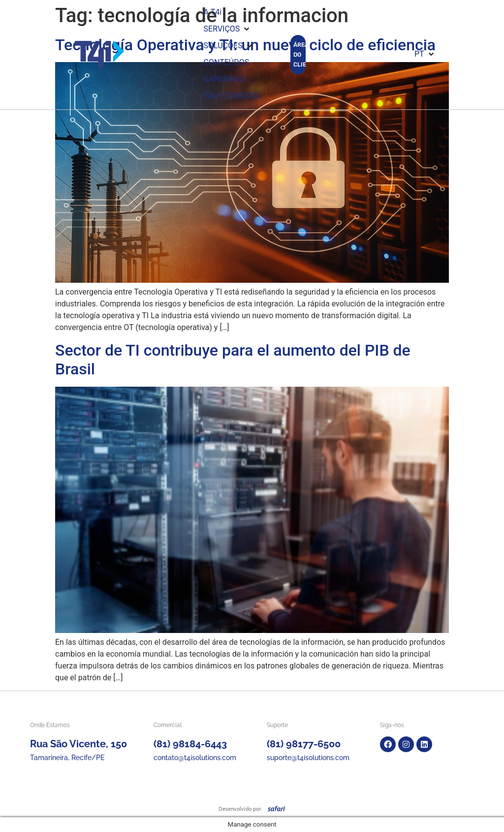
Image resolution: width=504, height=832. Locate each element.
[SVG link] (276, 808)
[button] (228, 29)
